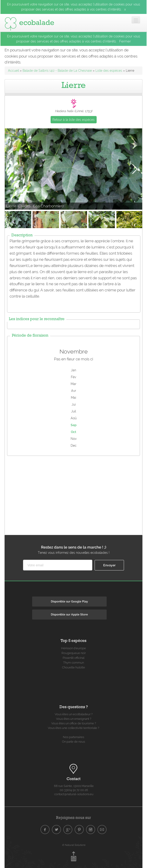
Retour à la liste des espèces (73, 120)
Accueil (13, 71)
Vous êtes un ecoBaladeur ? (74, 714)
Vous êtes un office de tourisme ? (74, 723)
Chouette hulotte (73, 667)
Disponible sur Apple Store (69, 614)
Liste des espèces (109, 71)
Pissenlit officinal (73, 658)
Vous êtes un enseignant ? (74, 719)
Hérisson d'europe (73, 648)
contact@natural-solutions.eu (74, 794)
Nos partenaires (73, 737)
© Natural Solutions (74, 845)
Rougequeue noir (74, 653)
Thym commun (73, 663)
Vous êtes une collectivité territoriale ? (73, 728)
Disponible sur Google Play (69, 601)
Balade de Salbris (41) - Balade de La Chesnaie (57, 71)
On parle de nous (73, 742)
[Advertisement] (76, 494)
